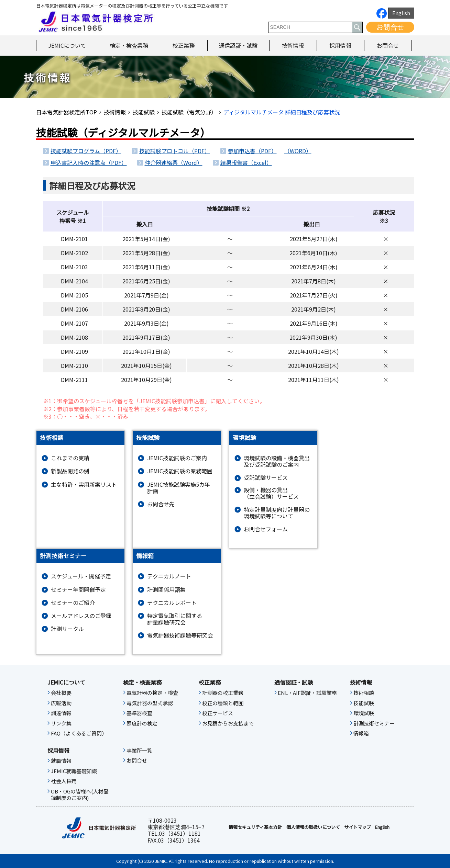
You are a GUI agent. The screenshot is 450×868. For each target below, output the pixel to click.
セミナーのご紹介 (73, 603)
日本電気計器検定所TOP (67, 112)
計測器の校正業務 (223, 693)
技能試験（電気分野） (189, 112)
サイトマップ (358, 827)
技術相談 (364, 693)
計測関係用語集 (166, 590)
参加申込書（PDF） (252, 151)
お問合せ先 (161, 504)
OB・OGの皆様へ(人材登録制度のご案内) (80, 795)
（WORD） (298, 151)
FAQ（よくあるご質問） (79, 733)
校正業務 (184, 45)
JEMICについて (67, 45)
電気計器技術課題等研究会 (180, 635)
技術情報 (293, 45)
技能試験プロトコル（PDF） (175, 151)
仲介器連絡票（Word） (174, 162)
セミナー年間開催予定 (78, 590)
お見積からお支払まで (228, 723)
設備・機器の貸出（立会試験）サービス (271, 493)
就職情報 (61, 761)
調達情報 (61, 713)
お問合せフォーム (266, 529)
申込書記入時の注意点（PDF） (89, 162)
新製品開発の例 (70, 471)
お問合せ (390, 27)
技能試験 (144, 112)
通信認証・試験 (238, 45)
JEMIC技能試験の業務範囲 (180, 471)
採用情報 (340, 45)
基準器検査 (139, 713)
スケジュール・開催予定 (81, 576)
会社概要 (61, 693)
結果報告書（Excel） (246, 162)
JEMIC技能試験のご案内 (177, 458)
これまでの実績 (70, 458)
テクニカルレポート (172, 603)
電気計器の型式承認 (150, 703)
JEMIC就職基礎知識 (74, 771)
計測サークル (67, 629)
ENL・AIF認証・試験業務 (307, 693)
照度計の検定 (142, 723)
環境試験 (364, 713)
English (401, 13)
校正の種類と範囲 (223, 703)
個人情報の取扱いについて (313, 827)
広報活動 (61, 703)
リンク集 (61, 723)
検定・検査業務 (129, 45)
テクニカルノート (169, 576)
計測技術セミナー (374, 723)
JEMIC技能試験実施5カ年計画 (179, 488)
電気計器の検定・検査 (152, 693)
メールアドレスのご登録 (81, 616)
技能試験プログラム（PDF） (86, 151)
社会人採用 (64, 781)
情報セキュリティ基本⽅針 (255, 827)
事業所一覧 (139, 751)
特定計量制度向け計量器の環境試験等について (277, 513)
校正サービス (218, 713)
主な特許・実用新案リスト (84, 484)
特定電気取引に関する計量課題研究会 (175, 619)
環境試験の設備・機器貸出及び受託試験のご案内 (277, 461)
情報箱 (361, 733)
